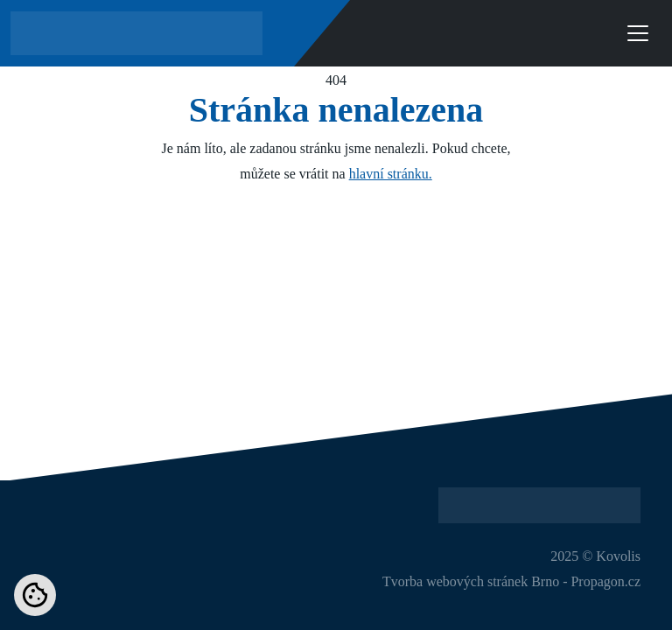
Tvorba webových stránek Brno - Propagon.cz (511, 581)
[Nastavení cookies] (35, 595)
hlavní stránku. (391, 174)
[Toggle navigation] (638, 33)
